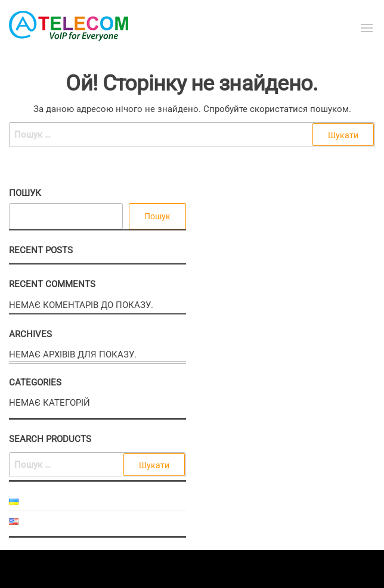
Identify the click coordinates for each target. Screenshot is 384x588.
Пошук (25, 193)
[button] (367, 28)
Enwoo (182, 569)
